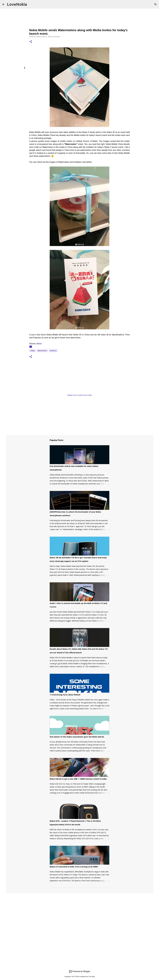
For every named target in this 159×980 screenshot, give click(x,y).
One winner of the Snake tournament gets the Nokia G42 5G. (77, 737)
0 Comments (56, 37)
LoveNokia (17, 4)
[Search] (156, 4)
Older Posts (82, 395)
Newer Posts (72, 395)
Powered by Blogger (80, 971)
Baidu (39, 344)
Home (89, 395)
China (32, 351)
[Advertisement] (53, 384)
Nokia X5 (53, 351)
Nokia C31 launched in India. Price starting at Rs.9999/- (74, 867)
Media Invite (42, 351)
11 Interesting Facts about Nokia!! (65, 695)
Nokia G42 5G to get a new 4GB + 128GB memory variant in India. (78, 779)
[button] (31, 42)
